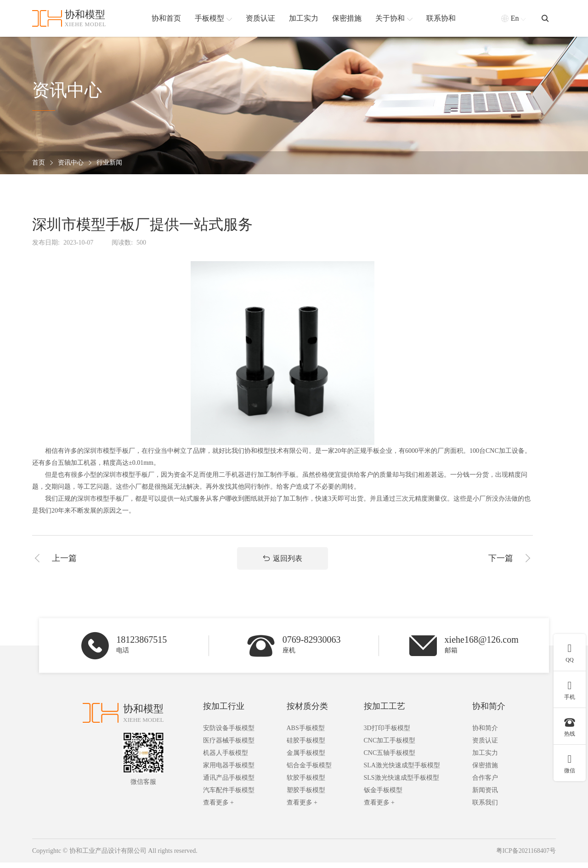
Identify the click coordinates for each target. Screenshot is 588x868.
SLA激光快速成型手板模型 (402, 771)
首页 (39, 163)
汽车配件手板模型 (229, 796)
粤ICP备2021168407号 (525, 856)
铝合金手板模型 (309, 771)
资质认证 (485, 746)
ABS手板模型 (306, 734)
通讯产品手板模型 (229, 783)
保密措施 (485, 771)
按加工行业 (224, 712)
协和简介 (489, 712)
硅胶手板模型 (306, 746)
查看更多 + (218, 808)
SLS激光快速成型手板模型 (401, 783)
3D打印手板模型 (387, 734)
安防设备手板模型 (229, 734)
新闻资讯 (485, 796)
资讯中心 (71, 163)
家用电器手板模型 (229, 771)
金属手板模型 (306, 758)
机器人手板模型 (226, 758)
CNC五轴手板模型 (390, 758)
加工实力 (485, 758)
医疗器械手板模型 (229, 746)
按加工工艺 (384, 712)
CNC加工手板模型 (390, 746)
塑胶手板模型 (306, 796)
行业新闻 (109, 163)
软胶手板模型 (306, 783)
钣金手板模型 (383, 796)
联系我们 (485, 808)
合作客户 (485, 783)
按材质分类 (307, 712)
